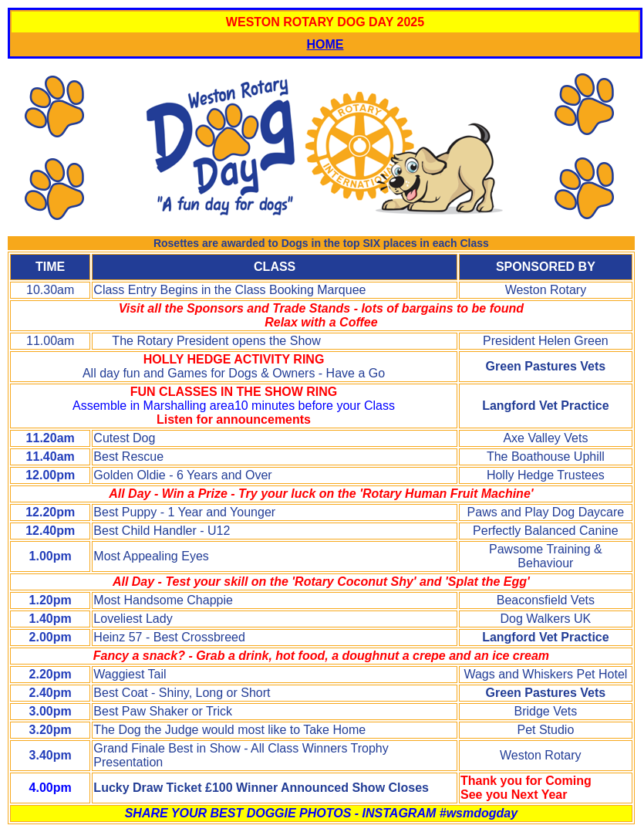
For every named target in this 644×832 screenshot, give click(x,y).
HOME (325, 44)
